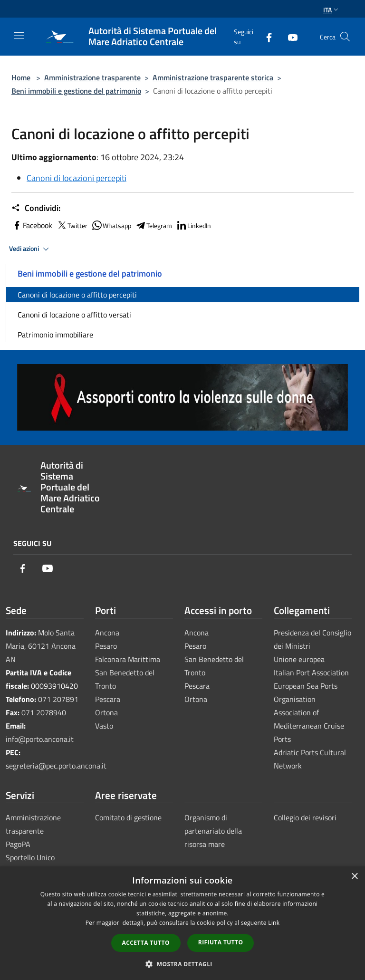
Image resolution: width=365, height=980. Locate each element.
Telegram (154, 225)
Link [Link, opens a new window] (274, 923)
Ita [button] (332, 10)
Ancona (107, 633)
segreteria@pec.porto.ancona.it (56, 766)
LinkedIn (193, 225)
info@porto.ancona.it (40, 739)
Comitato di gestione (128, 817)
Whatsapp (111, 225)
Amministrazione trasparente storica (213, 77)
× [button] (354, 877)
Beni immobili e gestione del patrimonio (76, 91)
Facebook (32, 225)
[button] (182, 964)
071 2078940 (44, 712)
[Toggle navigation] (19, 36)
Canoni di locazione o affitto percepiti (77, 295)
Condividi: (36, 208)
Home (21, 77)
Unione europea (299, 659)
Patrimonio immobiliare (55, 335)
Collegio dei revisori (305, 817)
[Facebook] (265, 36)
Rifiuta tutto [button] (221, 942)
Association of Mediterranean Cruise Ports (309, 726)
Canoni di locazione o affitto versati (74, 315)
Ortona (106, 712)
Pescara (108, 699)
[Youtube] (289, 36)
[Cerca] (345, 37)
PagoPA (18, 844)
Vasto (104, 726)
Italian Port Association (311, 673)
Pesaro (106, 646)
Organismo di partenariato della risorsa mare (213, 831)
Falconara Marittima (128, 659)
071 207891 (58, 699)
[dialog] (182, 923)
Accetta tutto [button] (146, 943)
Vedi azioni (30, 249)
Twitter (72, 225)
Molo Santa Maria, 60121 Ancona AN (41, 646)
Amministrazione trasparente (92, 77)
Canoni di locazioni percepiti (77, 178)
